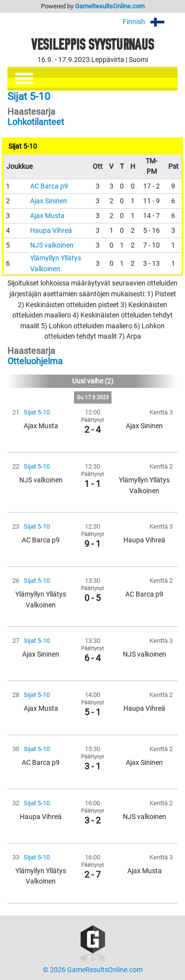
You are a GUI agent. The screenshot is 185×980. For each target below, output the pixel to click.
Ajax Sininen (49, 201)
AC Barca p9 (49, 186)
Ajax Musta (47, 216)
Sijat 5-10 (37, 412)
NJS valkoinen (52, 245)
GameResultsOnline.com (110, 6)
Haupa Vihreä (51, 231)
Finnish (150, 22)
